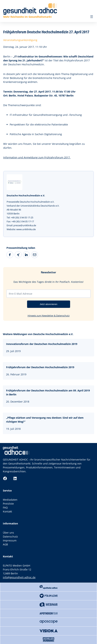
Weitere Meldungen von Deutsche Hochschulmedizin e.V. (38, 334)
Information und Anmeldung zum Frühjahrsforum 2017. (37, 157)
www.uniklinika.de (26, 229)
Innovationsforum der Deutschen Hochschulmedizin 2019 (42, 344)
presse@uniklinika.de (25, 225)
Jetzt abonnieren (48, 304)
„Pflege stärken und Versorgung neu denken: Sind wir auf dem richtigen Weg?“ (45, 420)
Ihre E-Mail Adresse (21, 294)
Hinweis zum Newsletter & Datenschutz (49, 316)
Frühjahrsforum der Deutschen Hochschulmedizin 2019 (40, 367)
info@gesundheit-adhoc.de (19, 577)
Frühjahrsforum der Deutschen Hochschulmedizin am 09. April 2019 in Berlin (48, 392)
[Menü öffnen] (92, 17)
